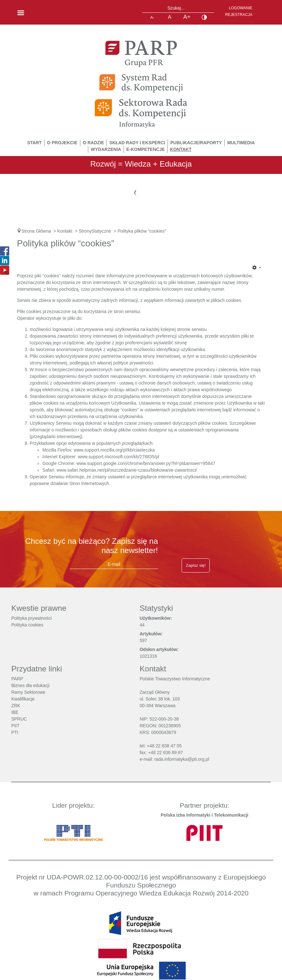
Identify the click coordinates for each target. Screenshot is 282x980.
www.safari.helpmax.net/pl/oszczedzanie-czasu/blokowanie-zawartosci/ (127, 470)
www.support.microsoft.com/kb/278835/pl (118, 457)
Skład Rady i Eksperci (137, 143)
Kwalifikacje (23, 699)
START (34, 143)
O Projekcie (62, 143)
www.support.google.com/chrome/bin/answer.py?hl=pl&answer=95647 (146, 463)
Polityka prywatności (31, 618)
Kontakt (181, 149)
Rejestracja (239, 15)
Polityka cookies (27, 625)
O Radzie (94, 143)
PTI (15, 732)
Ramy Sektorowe (28, 692)
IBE (15, 712)
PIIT (15, 726)
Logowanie (241, 8)
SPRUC (19, 719)
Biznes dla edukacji (30, 685)
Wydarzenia (106, 149)
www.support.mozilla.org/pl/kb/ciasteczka (114, 450)
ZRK (16, 706)
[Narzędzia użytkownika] (257, 268)
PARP (17, 679)
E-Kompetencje (145, 149)
